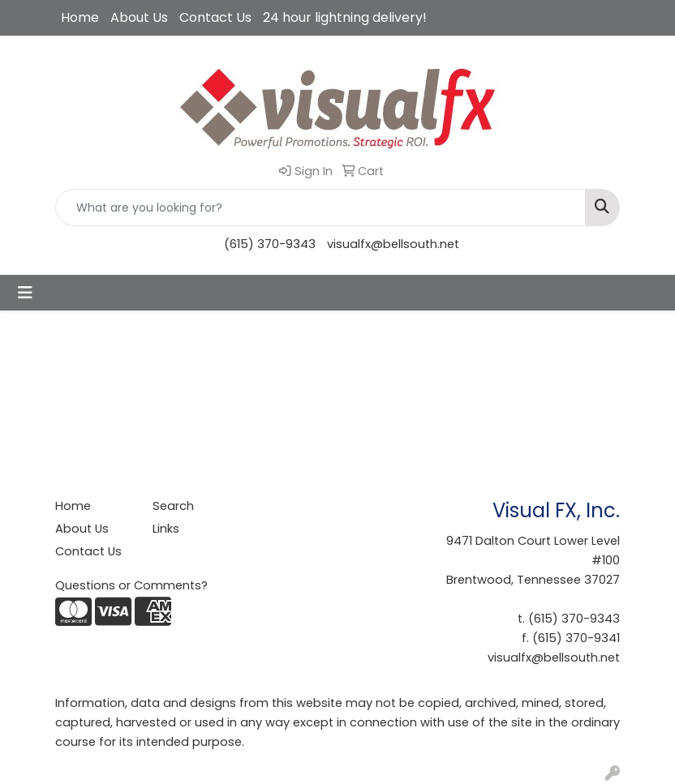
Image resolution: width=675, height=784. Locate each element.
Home (80, 17)
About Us (139, 17)
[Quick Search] (320, 208)
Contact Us (215, 17)
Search (173, 506)
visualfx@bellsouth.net (393, 244)
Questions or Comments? (131, 585)
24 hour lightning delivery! (345, 17)
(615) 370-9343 (270, 244)
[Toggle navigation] (25, 293)
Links (166, 529)
